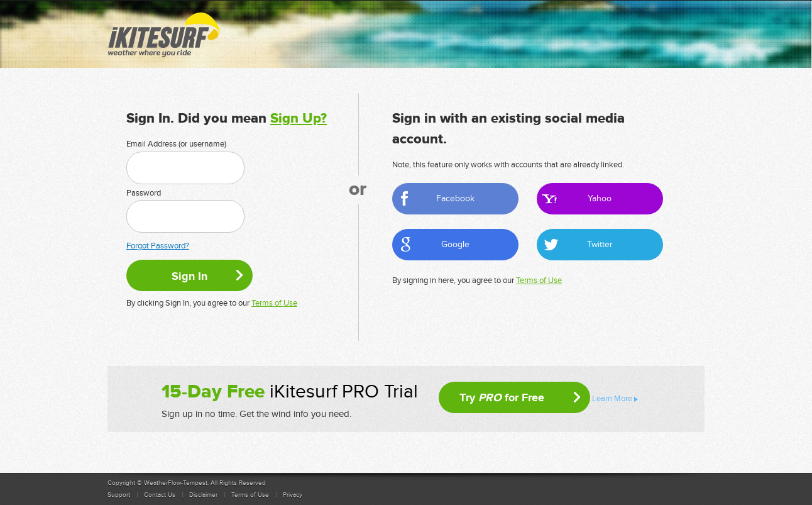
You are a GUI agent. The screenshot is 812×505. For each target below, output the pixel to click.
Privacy (293, 495)
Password (144, 193)
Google (455, 244)
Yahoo (600, 198)
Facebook (455, 198)
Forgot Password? (158, 246)
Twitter (600, 244)
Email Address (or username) (176, 144)
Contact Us (160, 495)
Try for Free (502, 397)
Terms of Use (274, 303)
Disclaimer (203, 495)
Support (119, 495)
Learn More (612, 399)
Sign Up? (299, 119)
